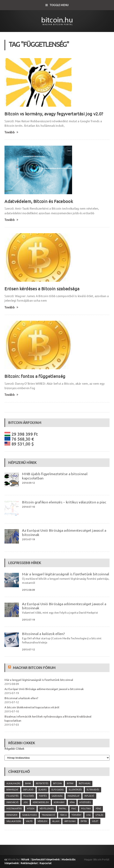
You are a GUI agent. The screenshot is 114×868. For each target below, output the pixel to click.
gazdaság (57, 796)
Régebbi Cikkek (14, 749)
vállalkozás (14, 821)
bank (28, 783)
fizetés (43, 796)
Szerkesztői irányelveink (46, 859)
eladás (43, 790)
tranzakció (48, 815)
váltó (29, 821)
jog (26, 802)
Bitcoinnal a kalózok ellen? (43, 634)
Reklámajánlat (29, 863)
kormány (59, 802)
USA (88, 815)
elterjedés (93, 790)
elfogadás (58, 790)
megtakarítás (14, 809)
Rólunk (25, 859)
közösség (85, 802)
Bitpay (70, 783)
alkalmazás (13, 783)
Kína (72, 802)
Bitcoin (57, 783)
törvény (76, 815)
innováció (12, 802)
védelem (42, 821)
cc (6, 859)
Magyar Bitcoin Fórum (34, 668)
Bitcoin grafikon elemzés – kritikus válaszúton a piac (64, 502)
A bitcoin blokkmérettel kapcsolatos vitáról (32, 707)
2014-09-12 (28, 483)
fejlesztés (12, 796)
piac (74, 809)
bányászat (12, 790)
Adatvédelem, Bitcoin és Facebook (39, 201)
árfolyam (70, 821)
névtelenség (47, 809)
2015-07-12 (28, 649)
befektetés (42, 783)
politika (86, 809)
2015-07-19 (28, 539)
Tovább (11, 132)
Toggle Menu (57, 5)
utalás (99, 815)
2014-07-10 (28, 507)
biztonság (85, 783)
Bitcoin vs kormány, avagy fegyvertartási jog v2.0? (54, 114)
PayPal (63, 809)
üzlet (95, 821)
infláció (89, 796)
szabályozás (30, 815)
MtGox (31, 809)
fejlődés (29, 796)
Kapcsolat (46, 863)
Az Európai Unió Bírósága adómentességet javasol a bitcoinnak (44, 689)
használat (74, 796)
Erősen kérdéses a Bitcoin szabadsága (42, 289)
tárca (63, 815)
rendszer (12, 815)
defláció (28, 790)
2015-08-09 (28, 590)
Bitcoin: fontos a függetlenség (35, 376)
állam (56, 821)
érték (84, 821)
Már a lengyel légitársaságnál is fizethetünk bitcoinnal (66, 574)
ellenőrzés (75, 790)
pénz (98, 809)
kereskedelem (41, 802)
